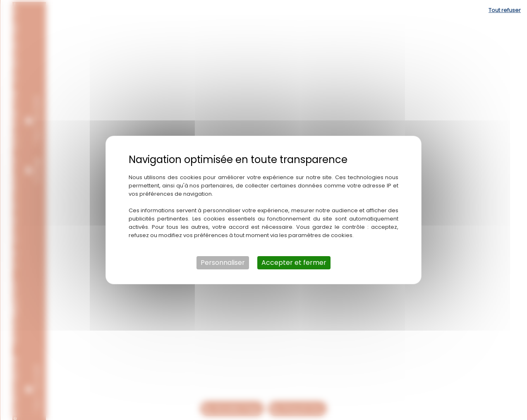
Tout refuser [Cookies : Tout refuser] (505, 10)
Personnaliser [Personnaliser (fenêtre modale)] (223, 263)
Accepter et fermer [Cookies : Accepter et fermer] (294, 263)
